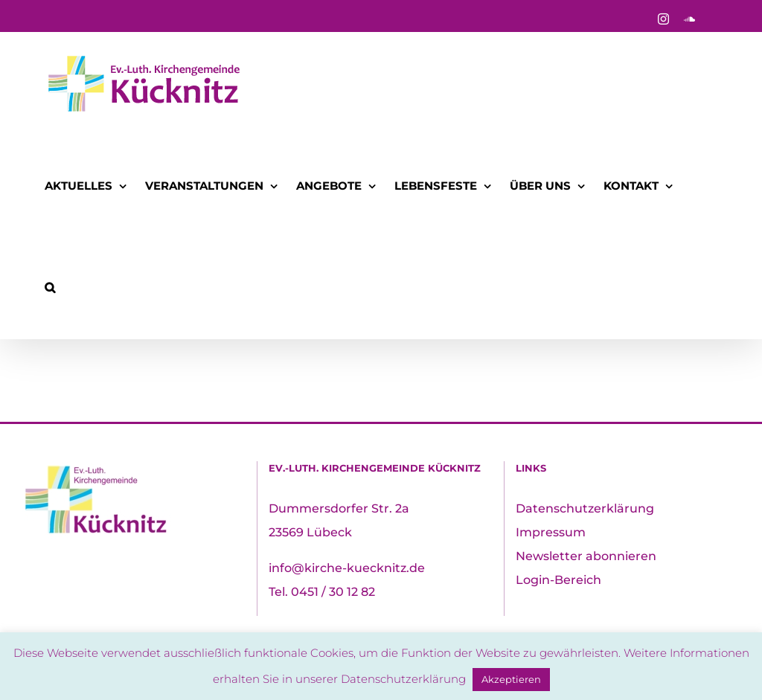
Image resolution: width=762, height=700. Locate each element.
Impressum (551, 532)
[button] (50, 288)
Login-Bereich (558, 580)
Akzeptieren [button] (511, 679)
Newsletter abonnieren (586, 556)
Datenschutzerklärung (585, 508)
